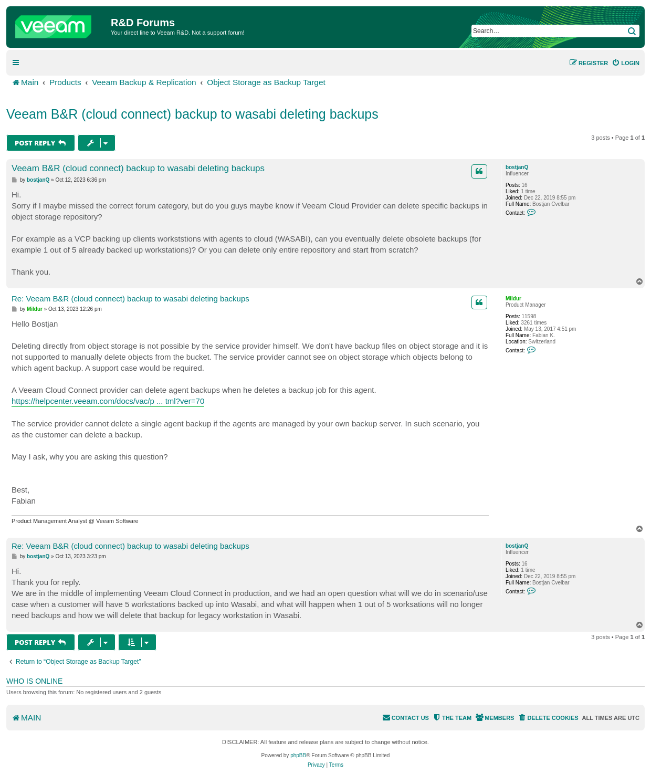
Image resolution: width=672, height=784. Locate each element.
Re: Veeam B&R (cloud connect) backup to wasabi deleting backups (130, 299)
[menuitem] (626, 63)
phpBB (298, 755)
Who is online (34, 681)
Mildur (513, 299)
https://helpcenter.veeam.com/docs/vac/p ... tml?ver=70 (108, 401)
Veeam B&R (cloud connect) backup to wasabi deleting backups (192, 114)
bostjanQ (517, 167)
